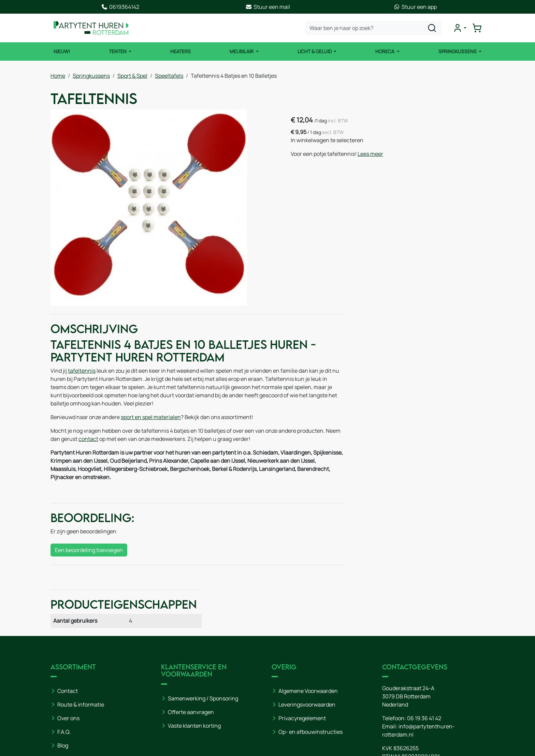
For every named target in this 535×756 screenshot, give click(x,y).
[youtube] (389, 728)
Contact (68, 638)
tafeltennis (82, 372)
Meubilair (242, 51)
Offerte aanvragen (191, 658)
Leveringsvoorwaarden (307, 651)
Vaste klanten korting (194, 672)
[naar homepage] (91, 28)
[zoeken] (432, 28)
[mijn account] (460, 28)
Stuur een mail (268, 7)
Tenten (118, 51)
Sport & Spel (132, 75)
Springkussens (458, 51)
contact (104, 440)
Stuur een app (415, 7)
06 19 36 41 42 (424, 665)
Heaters (180, 51)
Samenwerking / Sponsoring (203, 645)
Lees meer (372, 154)
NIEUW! (61, 51)
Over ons (68, 665)
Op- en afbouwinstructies (310, 679)
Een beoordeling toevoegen (89, 551)
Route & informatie (81, 651)
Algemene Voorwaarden (308, 638)
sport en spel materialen (151, 418)
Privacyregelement (302, 665)
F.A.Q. (64, 679)
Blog (63, 692)
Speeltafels (169, 75)
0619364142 (120, 7)
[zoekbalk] (374, 28)
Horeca (386, 51)
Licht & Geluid (315, 51)
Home (58, 75)
